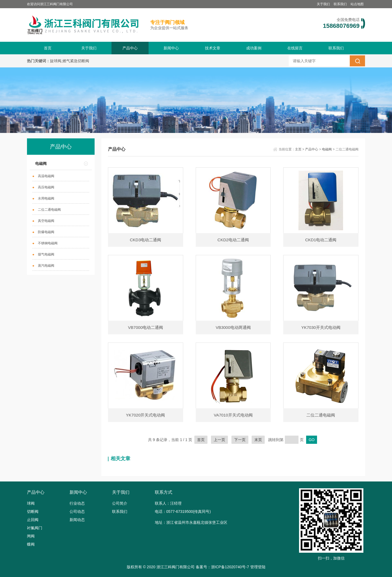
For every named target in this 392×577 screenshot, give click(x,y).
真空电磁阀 (46, 221)
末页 (258, 440)
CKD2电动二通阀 (233, 240)
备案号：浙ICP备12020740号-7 (222, 567)
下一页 (240, 440)
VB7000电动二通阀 (146, 327)
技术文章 (213, 48)
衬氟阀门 (35, 528)
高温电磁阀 (46, 176)
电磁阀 (41, 163)
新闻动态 (77, 520)
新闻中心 (171, 48)
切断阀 (33, 511)
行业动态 (77, 503)
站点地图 (357, 4)
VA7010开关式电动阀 (233, 415)
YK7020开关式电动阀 (145, 415)
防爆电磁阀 (46, 232)
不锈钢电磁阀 (48, 243)
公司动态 (77, 511)
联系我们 (340, 4)
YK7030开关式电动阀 (321, 327)
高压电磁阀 (46, 187)
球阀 (31, 503)
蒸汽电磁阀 (46, 266)
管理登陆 (258, 567)
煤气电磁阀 (46, 254)
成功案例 (254, 48)
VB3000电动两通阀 (233, 327)
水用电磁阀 (46, 198)
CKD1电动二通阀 (321, 240)
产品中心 (130, 48)
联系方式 (164, 492)
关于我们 (323, 4)
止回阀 (33, 520)
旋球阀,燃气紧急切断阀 (70, 61)
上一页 (219, 440)
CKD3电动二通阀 (145, 240)
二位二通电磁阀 (49, 210)
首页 (48, 48)
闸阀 (31, 536)
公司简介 (120, 503)
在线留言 (295, 48)
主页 (298, 149)
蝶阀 (31, 544)
